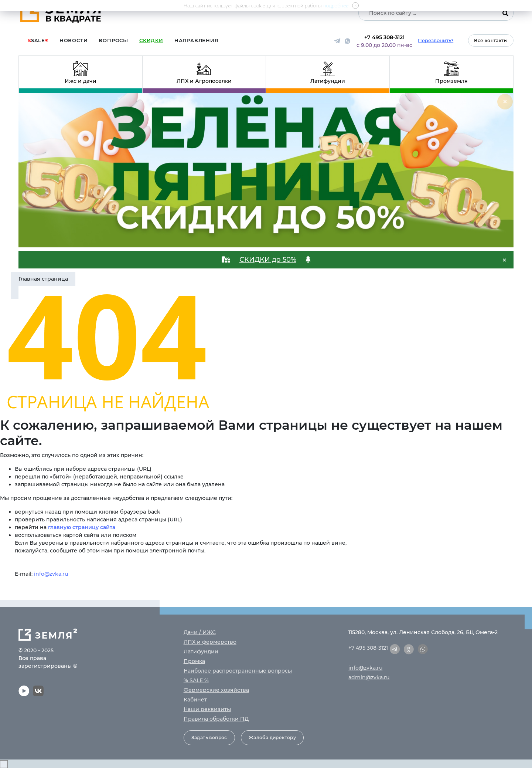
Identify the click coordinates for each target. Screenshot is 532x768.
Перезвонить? (436, 40)
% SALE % (196, 680)
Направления (197, 40)
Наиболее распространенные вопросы (238, 671)
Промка (194, 661)
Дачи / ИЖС (200, 632)
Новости (74, 40)
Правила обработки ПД (216, 719)
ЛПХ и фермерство (210, 642)
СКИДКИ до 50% (268, 260)
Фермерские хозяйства (216, 690)
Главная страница (43, 279)
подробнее (336, 5)
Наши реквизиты (207, 709)
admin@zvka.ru (369, 677)
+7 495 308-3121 (384, 37)
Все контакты (491, 40)
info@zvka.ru (51, 574)
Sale (38, 40)
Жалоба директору (272, 737)
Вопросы (113, 40)
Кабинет (195, 700)
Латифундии (201, 652)
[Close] (505, 102)
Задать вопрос (209, 737)
